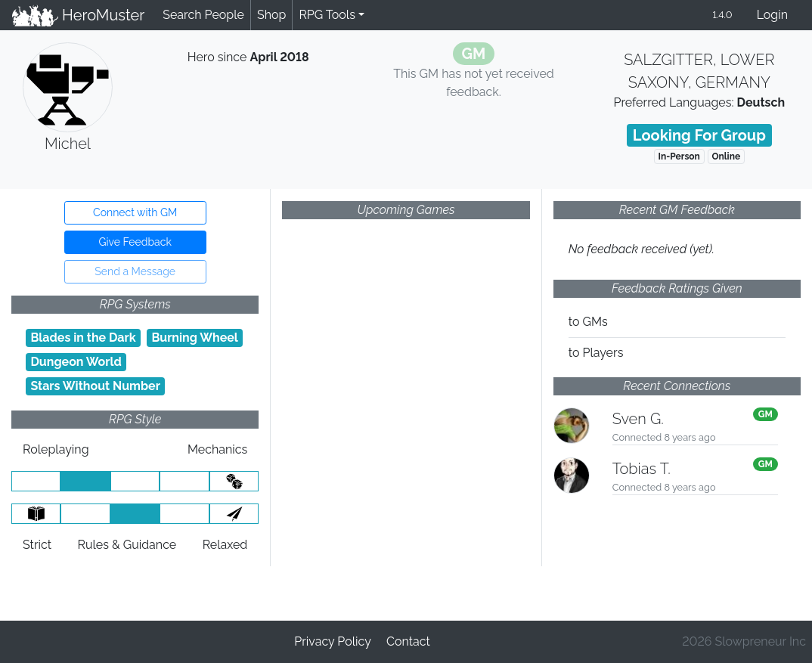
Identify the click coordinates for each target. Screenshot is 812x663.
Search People (203, 15)
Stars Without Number (95, 386)
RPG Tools (327, 15)
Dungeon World (76, 362)
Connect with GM (135, 212)
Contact (408, 641)
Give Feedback (135, 242)
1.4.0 (722, 15)
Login (772, 15)
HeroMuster (78, 15)
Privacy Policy (333, 641)
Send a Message (135, 271)
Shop (271, 15)
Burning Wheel (195, 338)
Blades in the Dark (83, 338)
